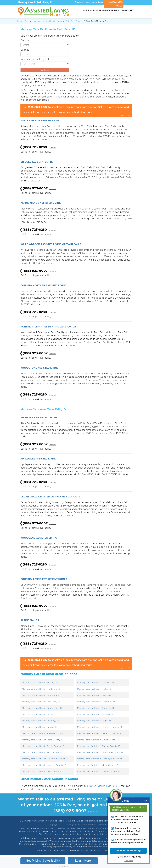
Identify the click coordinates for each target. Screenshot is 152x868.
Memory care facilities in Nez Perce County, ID (100, 771)
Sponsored (52, 148)
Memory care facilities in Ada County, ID (42, 771)
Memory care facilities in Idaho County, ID (98, 765)
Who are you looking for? (35, 59)
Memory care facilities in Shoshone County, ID (100, 752)
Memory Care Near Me (111, 10)
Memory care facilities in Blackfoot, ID (96, 702)
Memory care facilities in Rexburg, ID (40, 721)
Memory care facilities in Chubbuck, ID (41, 695)
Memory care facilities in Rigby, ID (94, 689)
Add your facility (128, 10)
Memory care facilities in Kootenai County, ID (44, 733)
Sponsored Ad (129, 6)
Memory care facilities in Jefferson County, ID (100, 733)
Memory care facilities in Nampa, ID (40, 727)
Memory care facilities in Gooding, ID (96, 708)
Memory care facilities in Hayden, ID (40, 714)
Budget (25, 50)
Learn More (83, 861)
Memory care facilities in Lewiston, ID (96, 714)
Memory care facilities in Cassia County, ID (43, 746)
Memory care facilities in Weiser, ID (39, 683)
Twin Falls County (74, 21)
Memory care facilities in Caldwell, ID (95, 683)
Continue (45, 70)
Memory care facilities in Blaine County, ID (98, 740)
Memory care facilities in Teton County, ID (43, 740)
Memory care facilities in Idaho (47, 21)
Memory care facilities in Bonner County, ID (99, 746)
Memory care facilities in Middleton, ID (41, 689)
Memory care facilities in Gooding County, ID (100, 759)
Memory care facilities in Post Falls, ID (41, 702)
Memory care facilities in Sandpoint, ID (96, 695)
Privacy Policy (93, 850)
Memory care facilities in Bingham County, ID (100, 727)
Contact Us (41, 850)
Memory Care (22, 21)
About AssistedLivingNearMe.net (67, 850)
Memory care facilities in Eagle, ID (94, 721)
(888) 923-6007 (115, 4)
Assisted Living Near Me (92, 10)
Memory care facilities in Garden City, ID (42, 708)
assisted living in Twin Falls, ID (104, 786)
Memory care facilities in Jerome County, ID (44, 752)
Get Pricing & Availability (43, 861)
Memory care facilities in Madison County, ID (44, 765)
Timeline (25, 40)
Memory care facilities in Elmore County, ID (43, 759)
